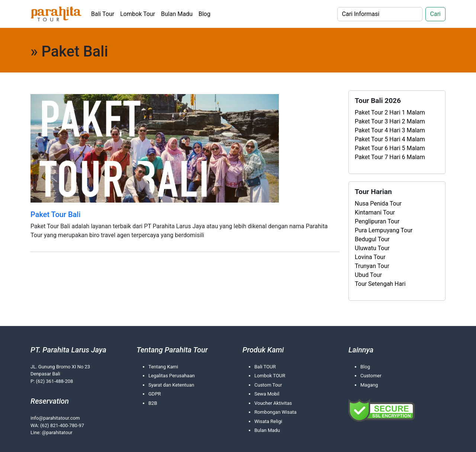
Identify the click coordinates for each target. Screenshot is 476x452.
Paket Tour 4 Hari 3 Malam (390, 130)
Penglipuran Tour (377, 221)
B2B (153, 403)
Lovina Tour (370, 257)
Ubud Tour (368, 275)
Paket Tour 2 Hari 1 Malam (390, 112)
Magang (369, 385)
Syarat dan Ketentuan (171, 385)
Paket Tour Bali (56, 214)
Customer (371, 376)
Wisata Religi (268, 421)
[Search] (380, 14)
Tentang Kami (163, 367)
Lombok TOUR (270, 376)
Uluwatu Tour (372, 248)
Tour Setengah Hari (380, 284)
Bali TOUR (265, 367)
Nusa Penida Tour (378, 204)
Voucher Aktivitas (273, 403)
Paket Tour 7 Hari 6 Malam (390, 157)
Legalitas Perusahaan (172, 376)
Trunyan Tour (372, 266)
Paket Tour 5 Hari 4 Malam (390, 139)
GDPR (155, 394)
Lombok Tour (138, 14)
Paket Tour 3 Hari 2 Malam (390, 121)
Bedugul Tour (372, 239)
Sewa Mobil (267, 394)
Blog (205, 14)
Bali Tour (103, 14)
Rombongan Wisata (275, 412)
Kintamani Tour (375, 212)
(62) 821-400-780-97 (62, 425)
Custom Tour (268, 385)
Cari (435, 14)
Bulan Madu (177, 14)
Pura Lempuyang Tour (384, 230)
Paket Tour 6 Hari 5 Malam (390, 148)
